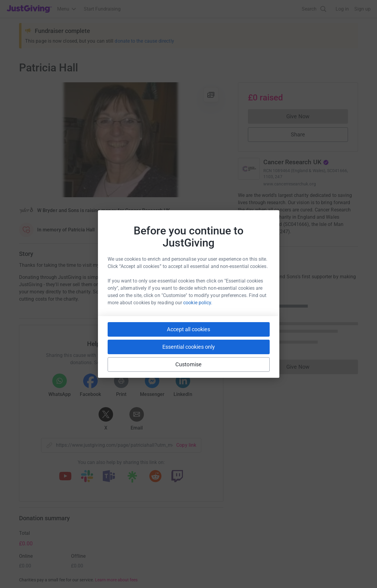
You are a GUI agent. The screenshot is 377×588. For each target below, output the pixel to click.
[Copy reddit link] (155, 477)
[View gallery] (211, 95)
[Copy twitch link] (177, 477)
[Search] (314, 9)
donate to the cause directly (144, 41)
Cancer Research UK (296, 162)
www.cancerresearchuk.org (290, 184)
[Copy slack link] (87, 477)
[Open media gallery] (121, 140)
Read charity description (265, 243)
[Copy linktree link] (132, 478)
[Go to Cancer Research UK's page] (249, 169)
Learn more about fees (116, 580)
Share (298, 134)
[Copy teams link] (109, 477)
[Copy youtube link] (65, 477)
